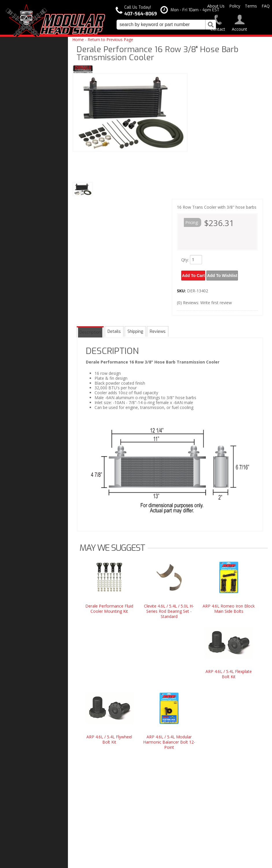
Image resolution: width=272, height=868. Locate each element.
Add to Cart (194, 274)
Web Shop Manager (194, 861)
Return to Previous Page (110, 40)
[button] (166, 25)
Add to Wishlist (226, 274)
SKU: (182, 288)
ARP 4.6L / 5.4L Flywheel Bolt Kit (109, 737)
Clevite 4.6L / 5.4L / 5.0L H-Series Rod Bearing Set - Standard (169, 609)
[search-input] (161, 25)
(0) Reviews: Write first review (204, 300)
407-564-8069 (23, 548)
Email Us (19, 536)
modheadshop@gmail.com (163, 796)
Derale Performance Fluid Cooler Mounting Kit (109, 606)
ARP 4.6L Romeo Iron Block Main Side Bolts (229, 606)
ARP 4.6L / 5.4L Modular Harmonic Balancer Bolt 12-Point (169, 740)
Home (78, 40)
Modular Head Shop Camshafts (29, 436)
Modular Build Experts (32, 488)
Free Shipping (24, 455)
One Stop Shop (25, 467)
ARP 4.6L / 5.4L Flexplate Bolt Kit (229, 672)
